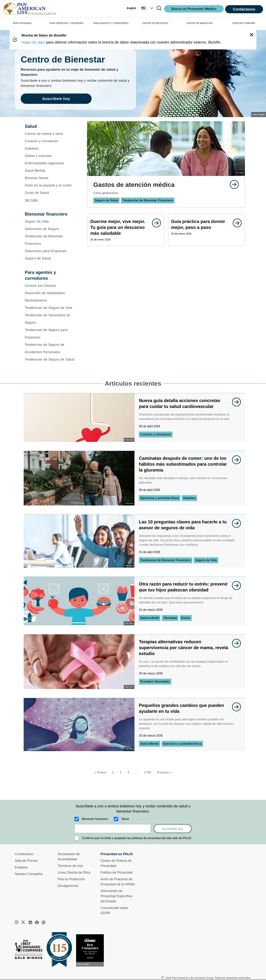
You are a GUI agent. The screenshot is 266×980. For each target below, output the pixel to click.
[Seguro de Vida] (51, 221)
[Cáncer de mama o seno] (51, 134)
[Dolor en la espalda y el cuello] (51, 185)
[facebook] (37, 922)
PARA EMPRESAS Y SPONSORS (66, 23)
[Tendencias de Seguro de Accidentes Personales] (51, 348)
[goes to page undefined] (232, 184)
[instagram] (17, 922)
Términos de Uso (70, 866)
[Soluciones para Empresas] (51, 251)
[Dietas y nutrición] (51, 156)
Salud (125, 819)
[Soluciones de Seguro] (51, 229)
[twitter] (24, 922)
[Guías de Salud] (51, 193)
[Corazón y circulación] (51, 141)
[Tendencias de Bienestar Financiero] (51, 240)
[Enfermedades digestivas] (51, 163)
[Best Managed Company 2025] (30, 950)
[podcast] (44, 922)
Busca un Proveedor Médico (194, 9)
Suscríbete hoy (173, 829)
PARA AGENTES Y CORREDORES (111, 23)
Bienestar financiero (95, 819)
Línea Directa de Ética (74, 872)
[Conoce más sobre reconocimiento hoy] (91, 950)
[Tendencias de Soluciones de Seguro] (51, 319)
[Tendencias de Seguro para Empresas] (51, 334)
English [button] (131, 8)
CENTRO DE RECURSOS (155, 23)
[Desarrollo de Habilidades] (51, 293)
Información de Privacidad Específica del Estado (116, 896)
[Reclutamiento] (51, 300)
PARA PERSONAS (22, 23)
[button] (148, 8)
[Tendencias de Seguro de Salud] (51, 359)
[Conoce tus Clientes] (51, 286)
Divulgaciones (68, 886)
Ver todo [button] (31, 200)
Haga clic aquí (33, 42)
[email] (113, 829)
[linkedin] (30, 922)
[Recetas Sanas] (51, 178)
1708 (148, 772)
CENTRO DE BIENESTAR (199, 23)
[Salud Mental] (51, 171)
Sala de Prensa (26, 861)
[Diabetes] (51, 148)
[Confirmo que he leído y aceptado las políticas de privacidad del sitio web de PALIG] (77, 838)
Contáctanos (244, 9)
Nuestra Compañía (29, 874)
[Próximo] (165, 773)
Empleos (21, 867)
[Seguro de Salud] (51, 258)
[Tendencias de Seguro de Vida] (51, 308)
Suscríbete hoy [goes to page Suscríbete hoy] (56, 99)
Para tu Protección (71, 879)
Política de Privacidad (116, 872)
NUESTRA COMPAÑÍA (244, 23)
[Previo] (100, 773)
